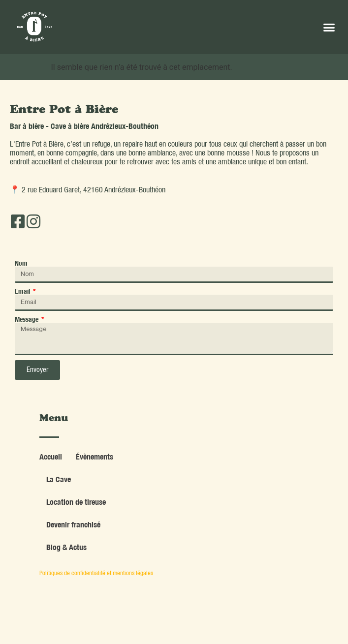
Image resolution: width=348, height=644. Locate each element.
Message (27, 319)
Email (23, 291)
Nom (21, 263)
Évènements (95, 457)
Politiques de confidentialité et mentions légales (96, 573)
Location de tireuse (76, 502)
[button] (329, 27)
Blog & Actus (66, 547)
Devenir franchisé (73, 524)
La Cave (59, 479)
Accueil (51, 457)
